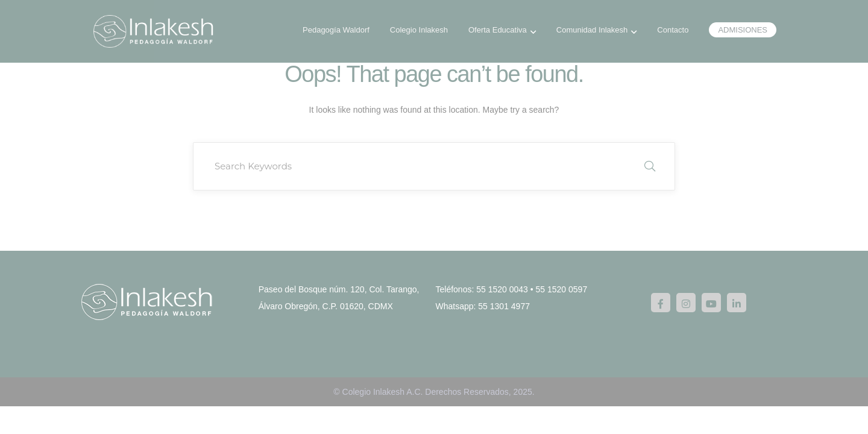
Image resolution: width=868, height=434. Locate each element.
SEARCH (650, 166)
